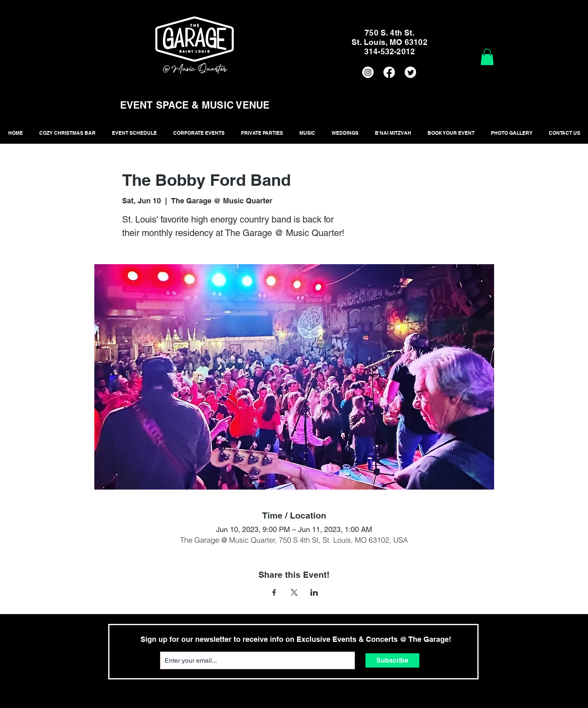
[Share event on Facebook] (274, 592)
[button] (487, 57)
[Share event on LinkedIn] (314, 592)
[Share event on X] (294, 592)
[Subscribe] (392, 660)
